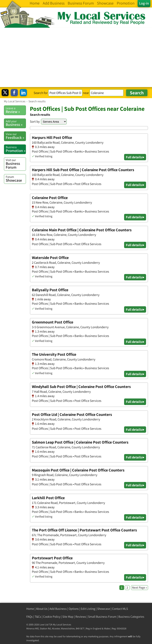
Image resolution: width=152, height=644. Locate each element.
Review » (16, 110)
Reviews (81, 617)
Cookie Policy (52, 617)
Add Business (58, 609)
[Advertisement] (76, 57)
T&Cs (38, 617)
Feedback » (16, 136)
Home (30, 609)
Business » (16, 123)
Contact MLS (120, 609)
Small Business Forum (102, 617)
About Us (42, 609)
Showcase (16, 179)
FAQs (29, 617)
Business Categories (131, 617)
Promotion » (16, 149)
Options (74, 609)
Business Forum (16, 164)
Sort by (35, 121)
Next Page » (140, 588)
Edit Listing (88, 609)
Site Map (68, 617)
